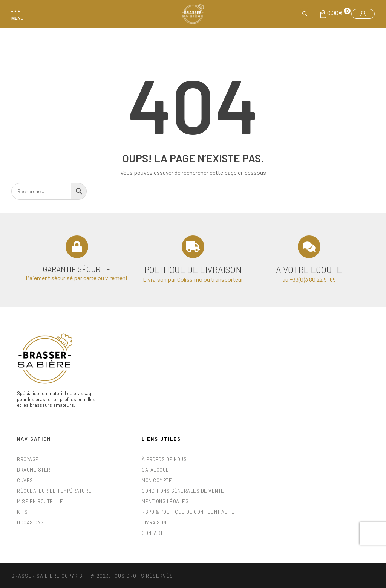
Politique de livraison (193, 270)
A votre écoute (309, 270)
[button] (16, 14)
